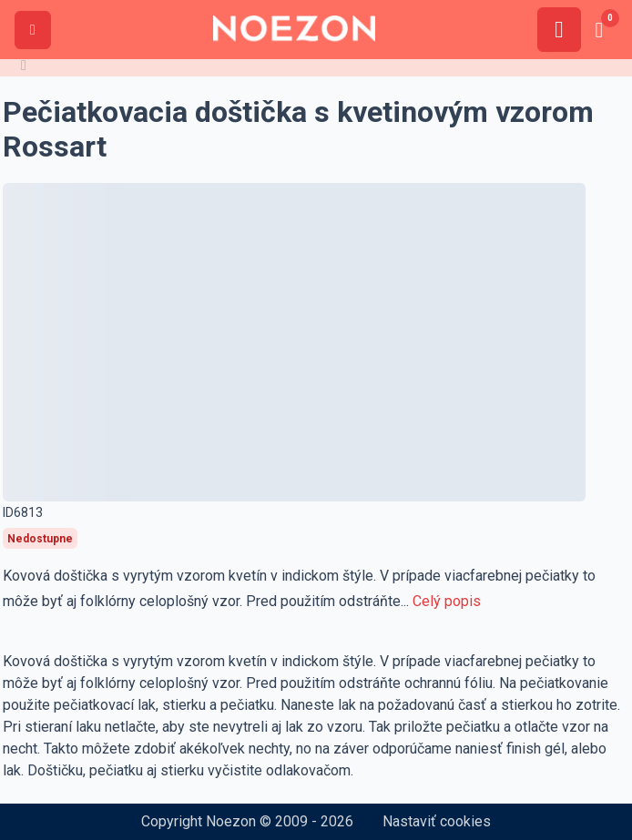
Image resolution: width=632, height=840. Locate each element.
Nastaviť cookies (437, 821)
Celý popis (447, 601)
